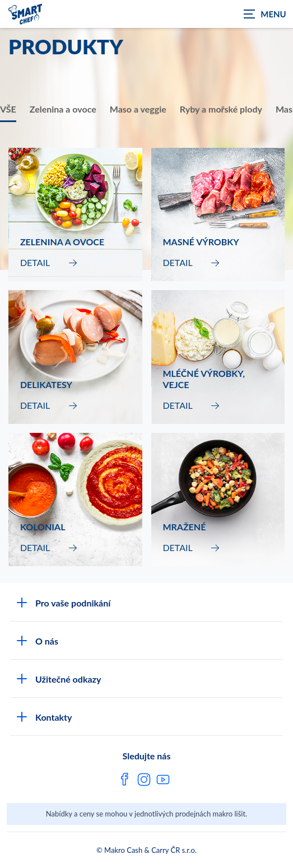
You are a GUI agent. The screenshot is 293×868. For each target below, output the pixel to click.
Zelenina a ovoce (63, 109)
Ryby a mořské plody (221, 109)
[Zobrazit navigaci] (265, 14)
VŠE (8, 109)
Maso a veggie (138, 109)
